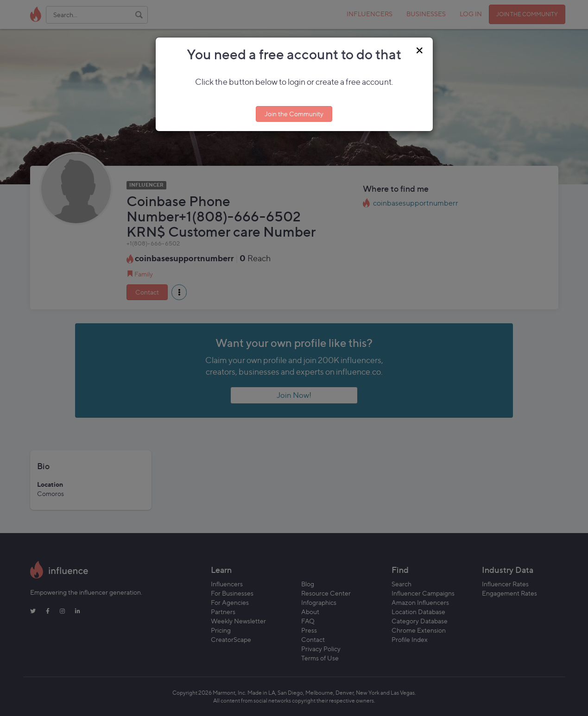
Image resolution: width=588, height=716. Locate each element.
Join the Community (294, 114)
